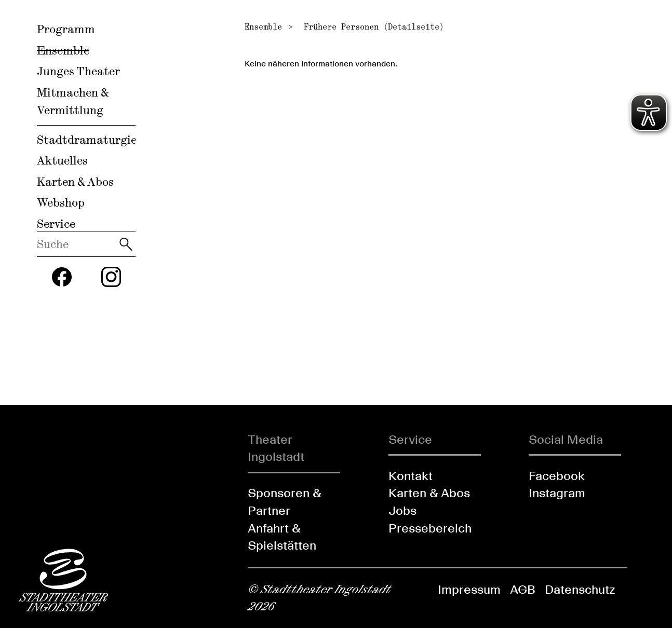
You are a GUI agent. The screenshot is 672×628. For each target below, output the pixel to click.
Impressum (469, 589)
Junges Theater (78, 71)
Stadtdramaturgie (87, 140)
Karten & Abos (75, 182)
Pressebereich (430, 528)
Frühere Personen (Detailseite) (374, 27)
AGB (523, 589)
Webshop (61, 202)
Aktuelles (62, 160)
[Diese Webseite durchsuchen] (77, 244)
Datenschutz (580, 589)
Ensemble (63, 50)
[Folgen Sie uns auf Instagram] (111, 277)
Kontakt (411, 476)
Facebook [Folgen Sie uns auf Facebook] (557, 476)
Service (56, 224)
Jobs (402, 510)
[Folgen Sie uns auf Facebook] (62, 277)
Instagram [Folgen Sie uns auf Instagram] (557, 493)
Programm (66, 29)
